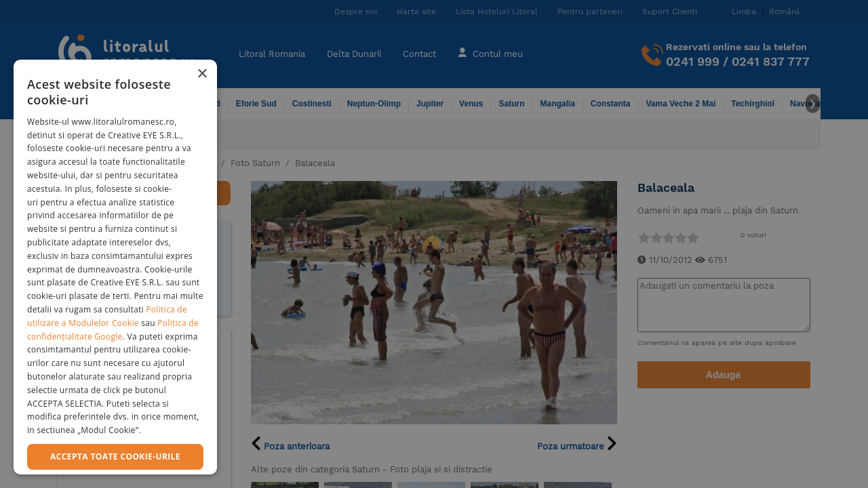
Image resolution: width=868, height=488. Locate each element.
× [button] (202, 74)
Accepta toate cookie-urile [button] (115, 456)
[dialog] (115, 267)
